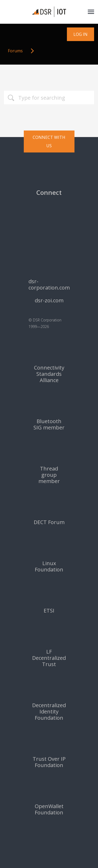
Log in (80, 34)
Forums (15, 51)
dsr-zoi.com (49, 300)
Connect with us (49, 141)
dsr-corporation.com (49, 285)
